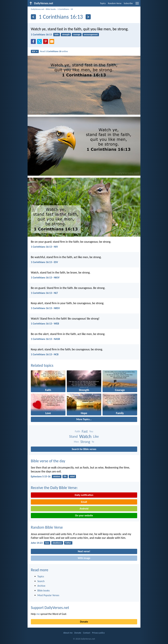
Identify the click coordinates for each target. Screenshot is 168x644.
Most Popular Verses (48, 595)
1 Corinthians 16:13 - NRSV (45, 308)
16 (72, 9)
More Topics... (84, 419)
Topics (103, 3)
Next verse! (84, 551)
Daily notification (84, 495)
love (47, 543)
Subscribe (128, 3)
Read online (54, 51)
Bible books (51, 9)
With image (84, 558)
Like (96, 436)
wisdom (57, 476)
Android (84, 509)
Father (68, 543)
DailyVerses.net (37, 9)
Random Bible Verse (47, 527)
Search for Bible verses (84, 449)
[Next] (88, 17)
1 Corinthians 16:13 (41, 34)
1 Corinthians (63, 9)
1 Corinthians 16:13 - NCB (45, 354)
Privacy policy (98, 633)
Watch (85, 436)
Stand (73, 436)
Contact (87, 633)
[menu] (137, 5)
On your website (84, 515)
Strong (85, 442)
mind (72, 476)
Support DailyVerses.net (50, 608)
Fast (85, 431)
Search (41, 581)
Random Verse (115, 3)
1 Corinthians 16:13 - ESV (44, 262)
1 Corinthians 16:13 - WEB (45, 324)
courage (77, 34)
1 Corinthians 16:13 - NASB (45, 339)
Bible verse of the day (48, 461)
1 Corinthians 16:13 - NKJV (45, 278)
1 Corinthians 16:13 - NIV (44, 247)
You (91, 431)
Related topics (42, 365)
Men (76, 442)
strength (66, 34)
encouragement (91, 34)
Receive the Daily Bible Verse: (54, 488)
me (38, 614)
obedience (57, 543)
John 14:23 (37, 543)
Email (84, 502)
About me (68, 633)
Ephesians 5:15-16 (41, 476)
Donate (84, 622)
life (65, 476)
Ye (93, 442)
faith (57, 34)
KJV (35, 51)
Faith (77, 431)
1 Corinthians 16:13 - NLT (44, 293)
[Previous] (33, 17)
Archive (41, 586)
